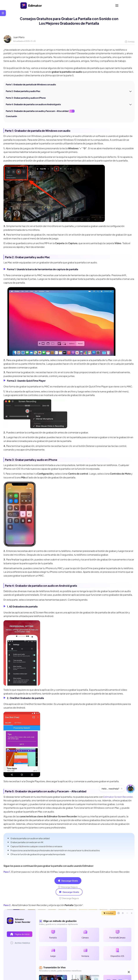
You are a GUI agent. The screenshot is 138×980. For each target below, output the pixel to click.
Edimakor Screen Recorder (118, 797)
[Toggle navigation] (117, 6)
